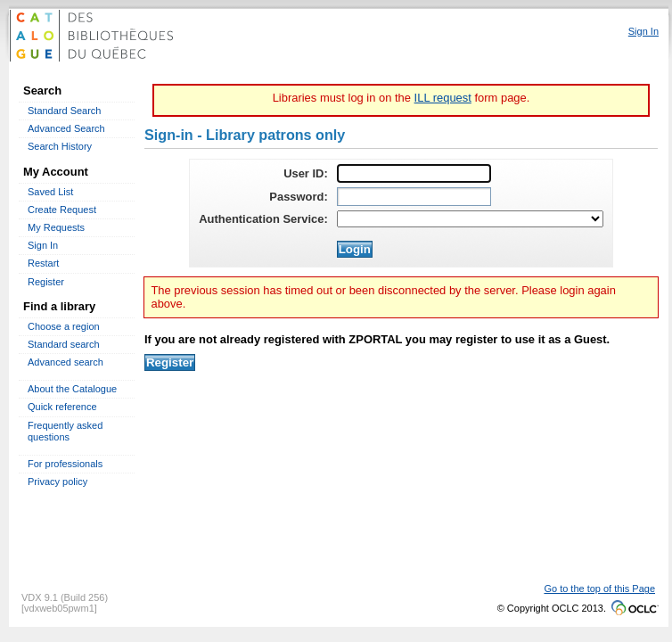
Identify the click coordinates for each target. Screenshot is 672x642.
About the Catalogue (72, 389)
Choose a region (64, 326)
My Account (56, 172)
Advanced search (66, 362)
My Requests (56, 227)
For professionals (65, 464)
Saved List (50, 192)
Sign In (43, 245)
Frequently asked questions (65, 431)
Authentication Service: (263, 219)
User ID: (306, 173)
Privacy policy (57, 481)
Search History (60, 146)
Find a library (59, 306)
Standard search (64, 344)
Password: (298, 197)
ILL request (443, 98)
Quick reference (62, 407)
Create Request (62, 210)
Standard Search (64, 111)
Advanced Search (66, 128)
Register (46, 282)
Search (42, 91)
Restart (43, 263)
